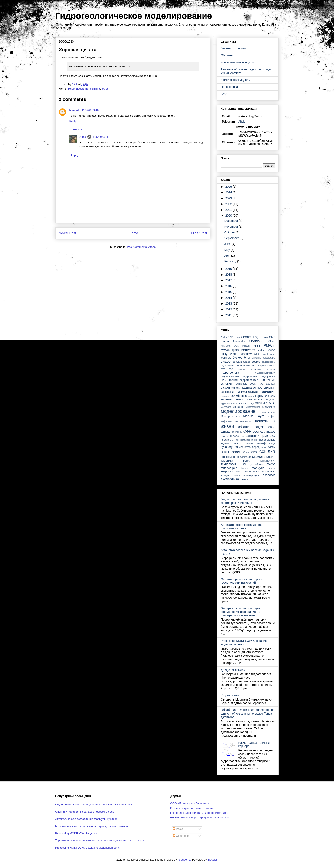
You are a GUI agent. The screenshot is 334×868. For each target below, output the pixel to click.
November (232, 227)
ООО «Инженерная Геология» (190, 803)
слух (264, 447)
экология (269, 475)
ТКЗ (243, 464)
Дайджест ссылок (233, 670)
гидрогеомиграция (265, 373)
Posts (178, 829)
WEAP (258, 354)
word (273, 354)
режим (249, 443)
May (227, 250)
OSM (237, 346)
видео (226, 361)
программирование (246, 440)
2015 (229, 292)
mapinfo (226, 341)
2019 (229, 269)
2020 (229, 216)
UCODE (271, 350)
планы (224, 436)
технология (228, 464)
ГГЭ (231, 369)
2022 (229, 204)
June (228, 244)
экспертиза (230, 479)
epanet (238, 337)
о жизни (95, 89)
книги (240, 399)
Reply (73, 121)
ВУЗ (223, 369)
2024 (229, 192)
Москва (248, 416)
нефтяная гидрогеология (236, 421)
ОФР (247, 431)
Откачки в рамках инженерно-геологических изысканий (241, 581)
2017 (229, 280)
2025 (229, 187)
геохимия (270, 369)
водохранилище (266, 366)
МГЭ (272, 403)
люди (251, 403)
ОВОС (272, 427)
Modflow (256, 341)
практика (268, 436)
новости (262, 421)
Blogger (212, 860)
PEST (257, 346)
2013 (229, 303)
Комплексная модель (235, 80)
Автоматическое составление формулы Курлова (241, 527)
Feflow (264, 337)
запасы (236, 388)
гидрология (250, 376)
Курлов (225, 403)
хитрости (227, 471)
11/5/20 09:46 (90, 110)
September (232, 238)
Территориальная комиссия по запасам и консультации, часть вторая (100, 840)
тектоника (227, 461)
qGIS (235, 350)
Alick (83, 137)
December (232, 221)
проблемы (227, 440)
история (225, 396)
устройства (256, 464)
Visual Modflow (241, 354)
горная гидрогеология (244, 380)
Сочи (246, 452)
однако (225, 432)
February (231, 261)
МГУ (265, 403)
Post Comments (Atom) (141, 247)
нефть (271, 416)
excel (247, 337)
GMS (272, 337)
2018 (229, 275)
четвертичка (251, 472)
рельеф (261, 443)
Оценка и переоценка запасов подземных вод (85, 812)
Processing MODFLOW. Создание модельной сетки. (244, 643)
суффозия (245, 457)
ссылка (267, 451)
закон (225, 387)
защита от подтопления (258, 388)
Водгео (256, 362)
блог (247, 357)
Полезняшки (229, 87)
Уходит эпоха (230, 695)
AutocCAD (227, 337)
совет (236, 452)
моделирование (78, 89)
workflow (226, 358)
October (230, 232)
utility (224, 354)
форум (271, 468)
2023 (229, 198)
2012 (229, 309)
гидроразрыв (268, 376)
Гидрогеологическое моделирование (134, 16)
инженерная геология (257, 392)
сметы (271, 447)
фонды (245, 468)
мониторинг (269, 412)
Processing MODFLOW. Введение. (77, 833)
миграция (238, 407)
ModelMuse (240, 342)
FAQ (224, 94)
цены (238, 472)
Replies (78, 129)
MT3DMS (226, 346)
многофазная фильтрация (260, 407)
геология (256, 369)
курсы (233, 403)
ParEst (246, 346)
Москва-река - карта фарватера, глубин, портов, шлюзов (92, 826)
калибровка (239, 396)
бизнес (238, 357)
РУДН (272, 443)
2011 (229, 315)
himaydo (75, 110)
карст (251, 396)
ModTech (270, 342)
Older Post (199, 233)
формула (258, 468)
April (228, 256)
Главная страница (233, 48)
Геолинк (242, 369)
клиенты (226, 399)
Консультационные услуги (239, 62)
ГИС (224, 380)
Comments (181, 836)
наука (261, 416)
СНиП (225, 452)
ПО (230, 436)
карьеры (270, 396)
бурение (256, 358)
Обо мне (227, 55)
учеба (271, 464)
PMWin (269, 345)
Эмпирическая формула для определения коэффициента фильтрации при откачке (241, 612)
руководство (229, 447)
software (248, 350)
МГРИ (258, 403)
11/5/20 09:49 (101, 137)
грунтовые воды (245, 384)
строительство (230, 457)
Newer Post (67, 233)
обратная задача (251, 427)
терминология (267, 461)
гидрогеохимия (230, 376)
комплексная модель (261, 400)
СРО (254, 452)
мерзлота (226, 407)
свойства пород (250, 447)
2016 (229, 286)
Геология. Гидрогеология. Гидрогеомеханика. (199, 813)
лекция (242, 403)
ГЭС (261, 384)
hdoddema (184, 860)
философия (229, 468)
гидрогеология (231, 373)
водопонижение (246, 366)
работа (237, 443)
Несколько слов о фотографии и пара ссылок (199, 817)
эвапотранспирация (247, 475)
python (225, 350)
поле (236, 436)
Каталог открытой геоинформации (192, 808)
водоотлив (227, 366)
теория (246, 460)
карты (259, 396)
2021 (229, 210)
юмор (105, 89)
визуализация (241, 362)
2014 (229, 298)
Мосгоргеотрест (230, 416)
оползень (237, 432)
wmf (266, 354)
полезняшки (250, 436)
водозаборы (268, 362)
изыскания (228, 392)
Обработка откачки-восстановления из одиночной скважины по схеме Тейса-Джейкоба (247, 714)
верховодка (269, 358)
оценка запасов (264, 432)
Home (134, 233)
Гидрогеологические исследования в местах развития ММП (246, 501)
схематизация (264, 457)
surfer (261, 350)
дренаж (271, 384)
